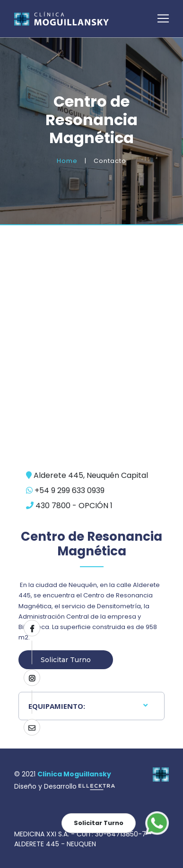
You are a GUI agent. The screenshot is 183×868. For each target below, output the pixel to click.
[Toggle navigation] (163, 18)
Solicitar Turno (66, 660)
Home (67, 161)
